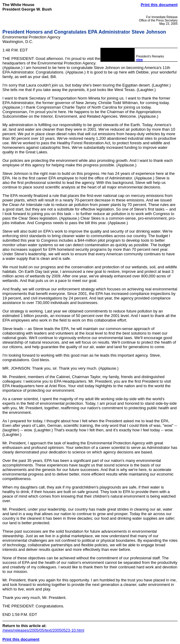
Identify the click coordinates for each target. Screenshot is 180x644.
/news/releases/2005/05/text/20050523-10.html (43, 630)
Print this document (159, 5)
